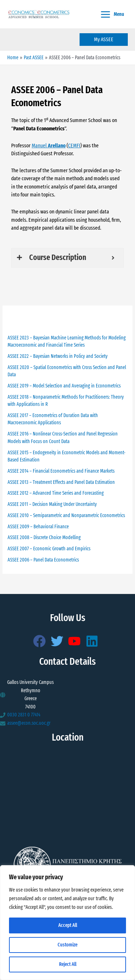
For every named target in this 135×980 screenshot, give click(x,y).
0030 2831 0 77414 (24, 715)
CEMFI (74, 146)
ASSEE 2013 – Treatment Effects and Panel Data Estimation (61, 482)
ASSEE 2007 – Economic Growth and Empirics (49, 549)
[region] (67, 923)
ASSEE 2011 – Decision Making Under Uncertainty (52, 504)
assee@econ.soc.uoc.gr (29, 723)
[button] (104, 40)
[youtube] (76, 641)
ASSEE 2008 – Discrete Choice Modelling (44, 537)
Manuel (49, 146)
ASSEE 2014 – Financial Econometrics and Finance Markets (61, 471)
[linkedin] (94, 641)
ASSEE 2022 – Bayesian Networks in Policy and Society (58, 356)
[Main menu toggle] (112, 14)
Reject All (68, 964)
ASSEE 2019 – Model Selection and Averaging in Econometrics (64, 386)
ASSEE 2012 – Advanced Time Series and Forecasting (56, 493)
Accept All (68, 925)
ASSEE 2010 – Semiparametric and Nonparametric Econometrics (66, 515)
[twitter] (59, 641)
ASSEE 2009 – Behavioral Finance (38, 527)
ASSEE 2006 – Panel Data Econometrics (43, 560)
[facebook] (41, 641)
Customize (67, 945)
